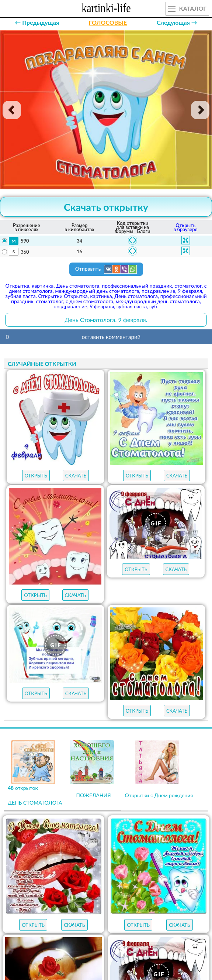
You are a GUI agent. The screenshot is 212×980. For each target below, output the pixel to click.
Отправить (106, 269)
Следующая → (177, 22)
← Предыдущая (37, 22)
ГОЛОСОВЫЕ (108, 22)
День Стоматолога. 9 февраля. (106, 320)
